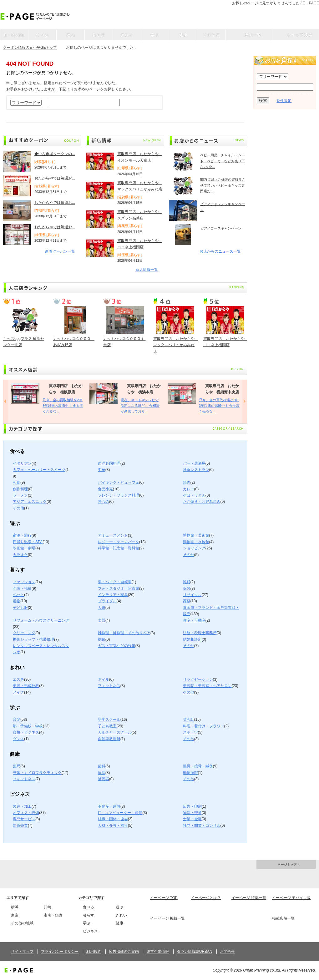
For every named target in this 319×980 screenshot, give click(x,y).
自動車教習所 (109, 739)
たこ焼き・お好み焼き (202, 502)
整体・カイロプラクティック (37, 773)
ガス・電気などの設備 (117, 646)
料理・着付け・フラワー (204, 726)
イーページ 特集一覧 (249, 898)
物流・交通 (192, 813)
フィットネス (109, 686)
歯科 (102, 766)
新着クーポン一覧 (60, 251)
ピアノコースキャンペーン (221, 228)
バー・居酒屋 (194, 463)
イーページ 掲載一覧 (167, 918)
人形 (102, 608)
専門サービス (24, 819)
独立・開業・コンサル (202, 826)
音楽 (17, 720)
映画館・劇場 (24, 548)
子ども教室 (107, 726)
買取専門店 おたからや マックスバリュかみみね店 (176, 345)
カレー (189, 489)
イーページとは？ (206, 898)
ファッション (24, 582)
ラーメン (20, 495)
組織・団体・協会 (113, 819)
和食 (17, 482)
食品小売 (105, 489)
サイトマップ (22, 952)
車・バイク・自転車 (115, 582)
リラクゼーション (198, 679)
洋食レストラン (196, 470)
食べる (89, 907)
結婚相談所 (192, 639)
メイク (18, 692)
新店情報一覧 (147, 270)
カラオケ (20, 555)
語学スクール (109, 720)
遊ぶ (119, 907)
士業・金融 (192, 819)
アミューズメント (113, 535)
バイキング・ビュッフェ (119, 482)
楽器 (102, 620)
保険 (187, 589)
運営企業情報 (158, 952)
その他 (18, 508)
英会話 (189, 720)
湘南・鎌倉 (53, 915)
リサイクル (192, 595)
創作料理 (20, 489)
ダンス (18, 739)
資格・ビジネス (26, 732)
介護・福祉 (22, 589)
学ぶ (87, 923)
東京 (15, 915)
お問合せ (227, 952)
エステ (18, 679)
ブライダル (107, 601)
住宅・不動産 (194, 620)
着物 (17, 601)
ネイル (104, 679)
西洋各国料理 (109, 463)
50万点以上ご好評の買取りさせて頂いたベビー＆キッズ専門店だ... (223, 185)
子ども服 (20, 608)
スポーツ (190, 732)
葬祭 (187, 601)
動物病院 (190, 773)
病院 (102, 773)
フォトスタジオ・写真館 (119, 589)
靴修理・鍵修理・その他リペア (124, 633)
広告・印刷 (192, 806)
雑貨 (187, 582)
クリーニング (24, 633)
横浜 (15, 907)
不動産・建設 (109, 806)
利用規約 (94, 952)
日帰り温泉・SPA (28, 542)
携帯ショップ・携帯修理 (33, 639)
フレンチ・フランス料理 (119, 495)
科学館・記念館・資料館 (119, 548)
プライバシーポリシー (60, 952)
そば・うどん (194, 495)
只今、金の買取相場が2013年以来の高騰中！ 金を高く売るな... (63, 406)
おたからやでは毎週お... (55, 178)
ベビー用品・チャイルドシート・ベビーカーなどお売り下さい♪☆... (223, 161)
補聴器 (104, 779)
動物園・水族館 (196, 542)
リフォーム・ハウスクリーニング (41, 620)
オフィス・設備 (26, 813)
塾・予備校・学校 (28, 726)
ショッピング (194, 548)
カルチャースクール (115, 732)
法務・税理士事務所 (200, 633)
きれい (121, 915)
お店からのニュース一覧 (220, 251)
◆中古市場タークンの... (55, 154)
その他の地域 (22, 923)
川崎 (48, 907)
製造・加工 (22, 806)
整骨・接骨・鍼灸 (198, 766)
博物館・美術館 (196, 535)
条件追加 (284, 101)
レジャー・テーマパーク (119, 542)
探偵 (102, 639)
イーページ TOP (164, 898)
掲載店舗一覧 (283, 918)
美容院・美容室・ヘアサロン (207, 686)
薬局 (17, 766)
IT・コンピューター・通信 (120, 813)
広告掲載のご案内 (124, 952)
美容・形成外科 (26, 686)
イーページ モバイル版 (291, 898)
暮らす (89, 915)
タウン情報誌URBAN (195, 952)
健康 (119, 923)
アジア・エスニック (30, 502)
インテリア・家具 (113, 595)
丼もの (104, 502)
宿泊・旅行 (22, 535)
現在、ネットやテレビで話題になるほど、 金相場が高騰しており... (140, 406)
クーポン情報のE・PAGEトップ (30, 48)
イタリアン (22, 463)
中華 (102, 470)
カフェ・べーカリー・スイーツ (39, 470)
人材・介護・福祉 (113, 826)
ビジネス (90, 931)
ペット (18, 595)
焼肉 (187, 482)
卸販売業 (20, 826)
